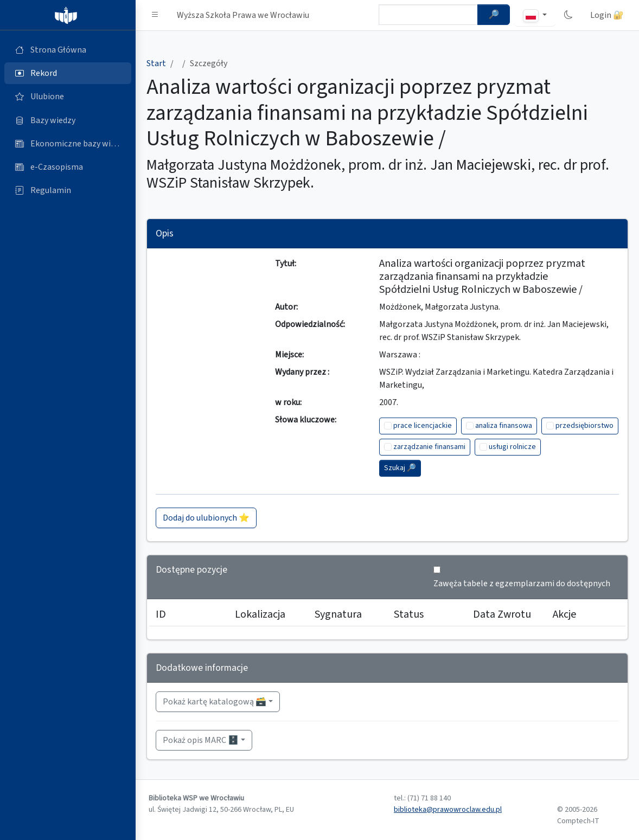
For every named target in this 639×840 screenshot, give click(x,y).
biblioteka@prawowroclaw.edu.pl (448, 810)
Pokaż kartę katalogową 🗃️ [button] (215, 702)
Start (156, 63)
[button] (155, 15)
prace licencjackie (423, 426)
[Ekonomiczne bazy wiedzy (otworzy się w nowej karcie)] (68, 144)
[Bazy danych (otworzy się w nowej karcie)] (68, 120)
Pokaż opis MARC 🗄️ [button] (201, 740)
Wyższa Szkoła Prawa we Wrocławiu (243, 15)
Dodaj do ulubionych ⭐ (206, 518)
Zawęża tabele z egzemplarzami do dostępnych (522, 583)
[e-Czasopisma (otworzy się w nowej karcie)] (68, 167)
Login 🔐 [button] (607, 15)
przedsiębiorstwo (584, 426)
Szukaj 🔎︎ (400, 468)
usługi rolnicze (512, 447)
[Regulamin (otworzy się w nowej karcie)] (68, 190)
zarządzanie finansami (429, 447)
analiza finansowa (504, 426)
